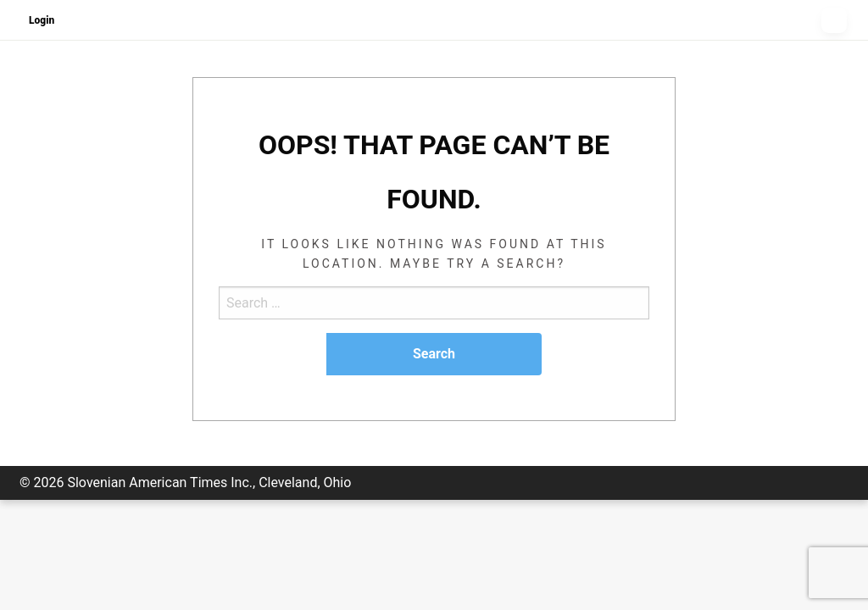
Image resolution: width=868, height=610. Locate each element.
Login (42, 20)
